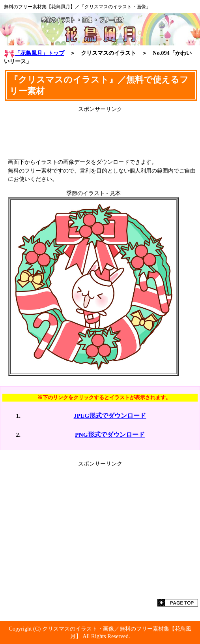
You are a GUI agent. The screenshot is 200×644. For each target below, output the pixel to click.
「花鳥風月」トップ (34, 53)
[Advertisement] (100, 133)
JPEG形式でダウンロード (110, 416)
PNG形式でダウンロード (110, 435)
